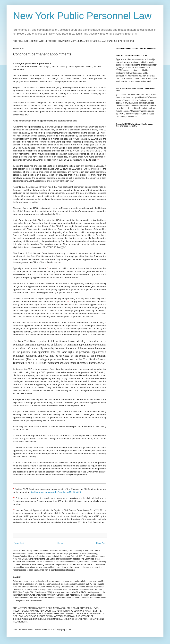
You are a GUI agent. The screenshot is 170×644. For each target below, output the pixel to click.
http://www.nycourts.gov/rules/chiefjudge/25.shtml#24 (56, 492)
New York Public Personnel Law (82, 16)
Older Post (101, 543)
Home (60, 543)
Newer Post (19, 543)
